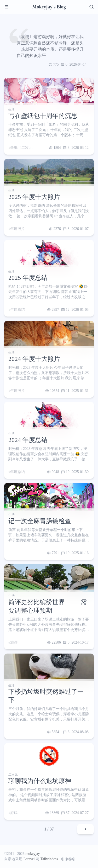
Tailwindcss (49, 859)
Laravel (29, 859)
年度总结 (18, 310)
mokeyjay (33, 854)
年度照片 (18, 229)
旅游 (14, 642)
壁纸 (14, 148)
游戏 (14, 813)
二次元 (27, 148)
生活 (11, 109)
